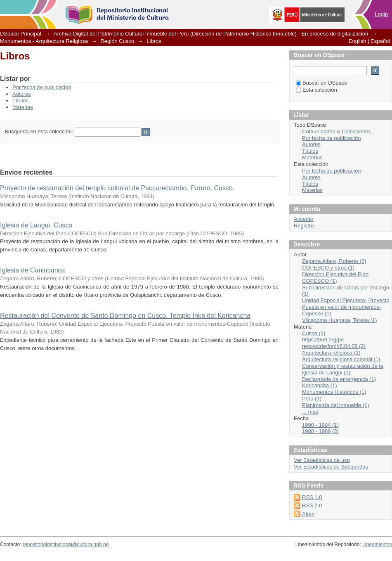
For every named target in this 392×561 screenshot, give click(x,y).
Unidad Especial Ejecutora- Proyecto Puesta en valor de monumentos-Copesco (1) (346, 307)
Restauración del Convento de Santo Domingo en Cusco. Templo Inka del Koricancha (125, 316)
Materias (23, 107)
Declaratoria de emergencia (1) (339, 379)
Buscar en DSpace (321, 83)
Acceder (304, 219)
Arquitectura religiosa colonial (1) (341, 359)
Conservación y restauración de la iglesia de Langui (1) (343, 369)
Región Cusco (117, 41)
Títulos (20, 101)
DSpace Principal (21, 34)
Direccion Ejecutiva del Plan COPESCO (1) (335, 278)
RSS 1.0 (312, 497)
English (358, 41)
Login (381, 14)
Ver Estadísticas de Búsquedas (331, 467)
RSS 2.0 (312, 505)
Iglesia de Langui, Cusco (36, 225)
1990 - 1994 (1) (320, 425)
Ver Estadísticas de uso (322, 460)
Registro (304, 226)
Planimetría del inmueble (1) (336, 405)
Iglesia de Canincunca (32, 270)
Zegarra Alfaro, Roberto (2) (334, 261)
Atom (308, 514)
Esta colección (316, 90)
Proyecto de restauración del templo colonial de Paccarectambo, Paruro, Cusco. (117, 188)
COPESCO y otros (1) (328, 268)
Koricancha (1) (320, 385)
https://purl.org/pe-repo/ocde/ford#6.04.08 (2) (334, 343)
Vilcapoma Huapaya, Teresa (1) (340, 320)
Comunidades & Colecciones (337, 131)
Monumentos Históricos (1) (334, 392)
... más (310, 412)
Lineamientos (377, 544)
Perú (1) (312, 399)
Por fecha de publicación (42, 87)
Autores (22, 94)
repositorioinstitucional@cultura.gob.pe (66, 544)
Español (380, 41)
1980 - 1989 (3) (320, 431)
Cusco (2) (314, 333)
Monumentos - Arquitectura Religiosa (44, 41)
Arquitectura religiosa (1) (331, 353)
